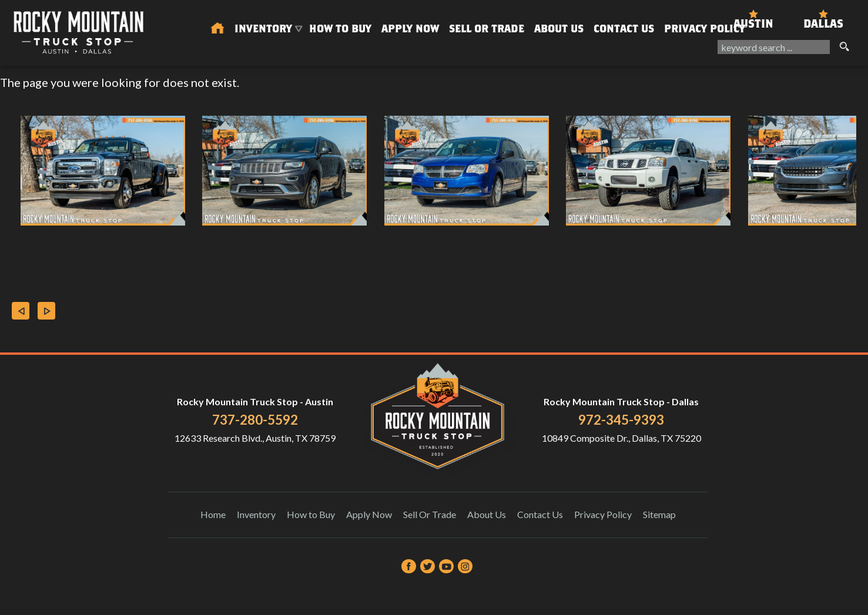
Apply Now (369, 514)
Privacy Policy (705, 28)
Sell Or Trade (487, 28)
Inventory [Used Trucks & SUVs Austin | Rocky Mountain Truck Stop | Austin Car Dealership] (263, 28)
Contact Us (540, 514)
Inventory (256, 514)
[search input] (774, 47)
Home (213, 514)
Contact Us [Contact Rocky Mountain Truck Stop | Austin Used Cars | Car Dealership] (624, 28)
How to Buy (340, 28)
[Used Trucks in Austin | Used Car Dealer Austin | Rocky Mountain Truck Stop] (217, 29)
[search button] (844, 47)
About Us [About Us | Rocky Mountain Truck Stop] (559, 28)
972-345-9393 (621, 420)
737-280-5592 (255, 420)
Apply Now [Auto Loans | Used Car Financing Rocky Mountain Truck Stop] (410, 28)
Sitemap (659, 514)
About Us (487, 514)
